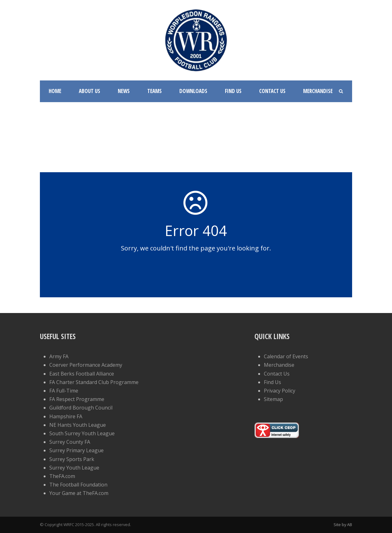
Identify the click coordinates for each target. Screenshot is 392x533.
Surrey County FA (70, 442)
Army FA (59, 356)
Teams (155, 91)
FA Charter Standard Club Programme (94, 382)
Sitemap (273, 399)
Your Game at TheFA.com (79, 493)
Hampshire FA (66, 416)
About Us (90, 91)
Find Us (233, 91)
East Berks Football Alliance (82, 374)
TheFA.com (62, 476)
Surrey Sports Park (72, 459)
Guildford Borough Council (81, 408)
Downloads (193, 91)
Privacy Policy (280, 391)
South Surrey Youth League (82, 433)
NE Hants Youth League (78, 425)
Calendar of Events (286, 356)
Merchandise (318, 91)
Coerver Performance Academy (86, 365)
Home (55, 91)
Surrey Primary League (76, 450)
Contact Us (272, 91)
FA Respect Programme (77, 399)
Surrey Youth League (74, 468)
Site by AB (343, 525)
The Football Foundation (78, 485)
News (124, 91)
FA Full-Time (64, 391)
